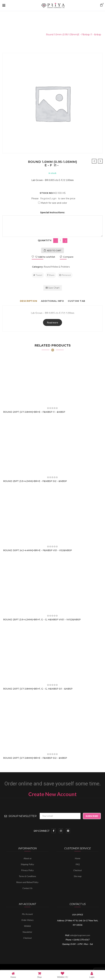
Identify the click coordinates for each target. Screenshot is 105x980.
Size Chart (53, 288)
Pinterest (65, 275)
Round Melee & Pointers (29, 35)
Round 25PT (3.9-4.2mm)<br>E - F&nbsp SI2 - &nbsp (35, 481)
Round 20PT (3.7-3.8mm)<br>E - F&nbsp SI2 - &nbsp (35, 758)
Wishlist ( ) (63, 975)
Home (8, 35)
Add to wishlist (45, 257)
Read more (52, 322)
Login (92, 975)
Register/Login (48, 199)
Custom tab (77, 301)
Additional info (52, 301)
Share (51, 275)
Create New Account (52, 794)
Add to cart (54, 250)
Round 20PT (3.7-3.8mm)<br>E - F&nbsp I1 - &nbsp (34, 412)
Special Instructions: (52, 212)
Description (29, 301)
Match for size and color (54, 203)
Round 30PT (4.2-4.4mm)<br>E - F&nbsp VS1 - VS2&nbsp (38, 550)
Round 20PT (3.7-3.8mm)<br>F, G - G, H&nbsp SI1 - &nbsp (38, 689)
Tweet (38, 275)
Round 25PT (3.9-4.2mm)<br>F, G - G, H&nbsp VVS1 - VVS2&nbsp (42, 620)
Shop (39, 975)
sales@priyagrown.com (80, 935)
